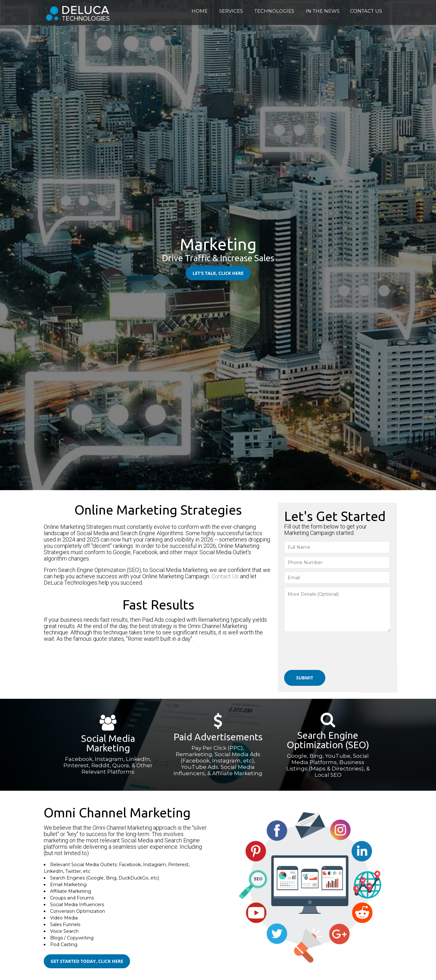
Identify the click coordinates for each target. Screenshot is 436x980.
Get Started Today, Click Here (83, 961)
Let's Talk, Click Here (218, 273)
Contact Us (226, 575)
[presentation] (337, 650)
